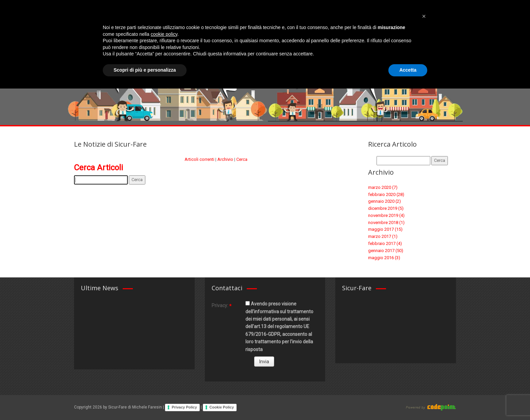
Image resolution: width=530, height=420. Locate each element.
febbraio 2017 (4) (385, 243)
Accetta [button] (408, 401)
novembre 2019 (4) (386, 215)
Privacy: (220, 305)
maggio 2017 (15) (385, 229)
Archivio (225, 159)
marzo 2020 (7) (383, 187)
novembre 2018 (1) (386, 223)
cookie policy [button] (164, 366)
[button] (424, 348)
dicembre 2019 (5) (386, 208)
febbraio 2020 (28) (386, 194)
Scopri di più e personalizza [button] (145, 401)
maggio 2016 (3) (384, 258)
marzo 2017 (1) (383, 236)
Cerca (242, 159)
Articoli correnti (199, 159)
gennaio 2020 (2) (384, 201)
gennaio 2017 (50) (386, 251)
